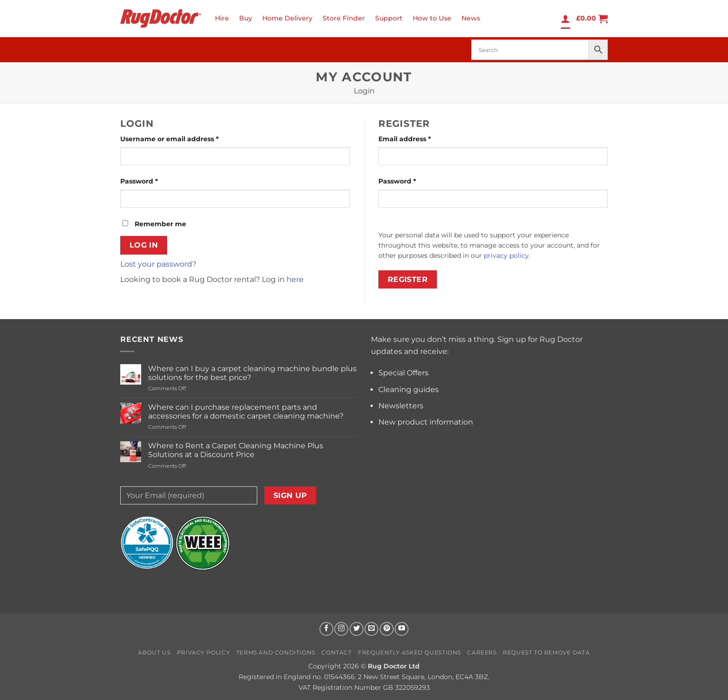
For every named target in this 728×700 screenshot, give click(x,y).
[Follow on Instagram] (341, 629)
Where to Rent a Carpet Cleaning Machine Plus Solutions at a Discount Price (236, 450)
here (295, 279)
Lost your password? (158, 264)
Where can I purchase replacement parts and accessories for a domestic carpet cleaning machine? (246, 412)
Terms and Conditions (276, 652)
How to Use (432, 18)
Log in (144, 245)
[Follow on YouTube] (402, 629)
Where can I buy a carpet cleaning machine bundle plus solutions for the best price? (252, 373)
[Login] (565, 19)
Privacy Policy (204, 652)
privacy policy (506, 255)
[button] (592, 19)
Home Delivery (287, 18)
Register (408, 279)
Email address (420, 138)
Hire (222, 18)
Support (389, 18)
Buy (246, 18)
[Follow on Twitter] (357, 629)
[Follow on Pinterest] (387, 629)
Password (155, 181)
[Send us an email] (371, 629)
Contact (336, 652)
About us (154, 652)
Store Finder (344, 18)
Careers (482, 652)
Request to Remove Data (546, 652)
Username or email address (185, 138)
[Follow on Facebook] (326, 629)
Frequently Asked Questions (409, 652)
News (471, 18)
